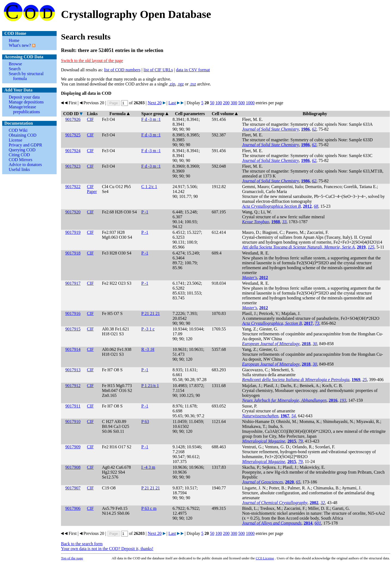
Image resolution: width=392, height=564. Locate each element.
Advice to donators (25, 165)
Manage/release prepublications (24, 109)
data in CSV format (193, 70)
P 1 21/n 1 (150, 386)
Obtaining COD (23, 135)
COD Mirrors (21, 160)
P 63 (145, 422)
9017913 (73, 370)
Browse (15, 64)
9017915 (73, 329)
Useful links (19, 169)
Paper (92, 191)
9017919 (73, 232)
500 (241, 103)
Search (15, 69)
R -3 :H (148, 349)
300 (234, 103)
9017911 (73, 406)
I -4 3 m (148, 467)
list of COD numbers (122, 70)
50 (212, 103)
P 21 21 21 (151, 313)
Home (14, 40)
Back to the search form (82, 544)
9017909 (73, 447)
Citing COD (19, 155)
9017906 (73, 508)
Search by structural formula (26, 76)
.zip (172, 84)
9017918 (73, 253)
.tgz (181, 84)
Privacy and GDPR (25, 145)
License (16, 140)
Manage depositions (26, 102)
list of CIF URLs (158, 70)
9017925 (73, 135)
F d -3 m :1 (151, 119)
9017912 (73, 386)
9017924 (73, 151)
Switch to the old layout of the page (92, 61)
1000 (250, 103)
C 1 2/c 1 (149, 187)
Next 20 (154, 103)
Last (172, 103)
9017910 (73, 422)
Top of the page (72, 558)
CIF (90, 119)
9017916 (73, 313)
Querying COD (22, 150)
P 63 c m (149, 508)
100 (219, 103)
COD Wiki (18, 130)
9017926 (73, 119)
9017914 (73, 349)
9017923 (73, 166)
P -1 (145, 212)
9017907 (73, 488)
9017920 (73, 212)
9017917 (73, 283)
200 (226, 103)
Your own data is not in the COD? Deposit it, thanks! (107, 549)
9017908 (73, 467)
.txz (193, 84)
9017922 (73, 187)
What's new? (20, 45)
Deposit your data (24, 97)
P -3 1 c (148, 329)
